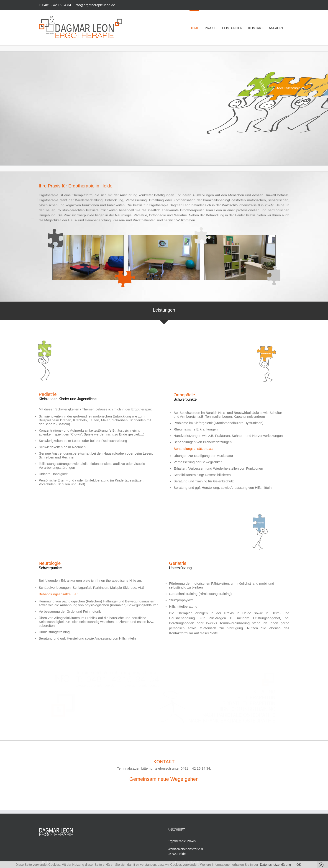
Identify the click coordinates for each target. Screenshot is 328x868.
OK (299, 865)
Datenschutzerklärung (275, 865)
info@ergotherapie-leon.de (95, 5)
